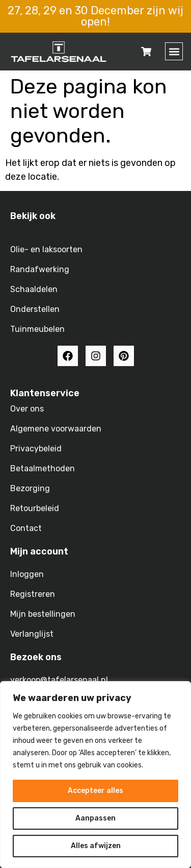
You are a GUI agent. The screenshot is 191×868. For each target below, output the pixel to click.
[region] (95, 775)
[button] (174, 51)
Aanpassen (95, 818)
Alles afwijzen (96, 846)
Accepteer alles (95, 791)
